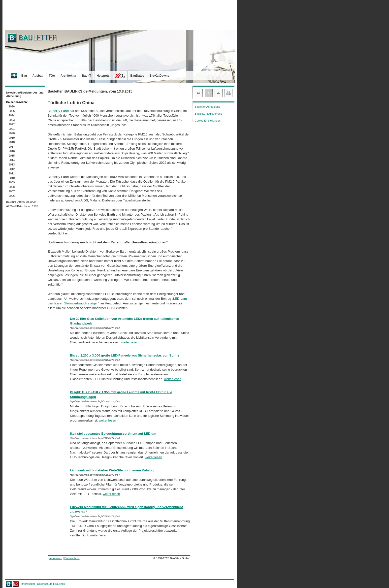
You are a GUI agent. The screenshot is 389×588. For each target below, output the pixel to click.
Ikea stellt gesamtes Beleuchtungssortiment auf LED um (113, 434)
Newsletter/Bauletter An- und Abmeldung (25, 94)
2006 (12, 196)
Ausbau (38, 76)
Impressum (55, 558)
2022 (12, 124)
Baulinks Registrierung (208, 114)
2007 (12, 191)
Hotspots (103, 76)
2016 (12, 151)
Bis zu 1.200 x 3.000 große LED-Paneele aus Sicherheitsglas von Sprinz (125, 355)
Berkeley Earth (58, 111)
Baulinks (60, 584)
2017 (12, 147)
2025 (12, 111)
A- (219, 93)
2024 (12, 115)
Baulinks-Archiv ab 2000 (21, 202)
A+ (199, 93)
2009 (12, 182)
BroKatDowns (159, 76)
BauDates (137, 76)
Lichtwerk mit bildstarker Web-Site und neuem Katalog (112, 470)
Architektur (68, 76)
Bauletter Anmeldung (207, 107)
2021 (12, 129)
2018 (12, 142)
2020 (12, 133)
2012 (12, 169)
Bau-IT (86, 76)
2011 (12, 173)
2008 (12, 187)
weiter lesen (130, 342)
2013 (12, 164)
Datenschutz (72, 558)
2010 (12, 178)
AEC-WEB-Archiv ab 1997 (22, 206)
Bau (24, 76)
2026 (12, 106)
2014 (12, 160)
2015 (12, 156)
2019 (12, 138)
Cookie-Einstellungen (208, 121)
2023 (12, 120)
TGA (52, 76)
